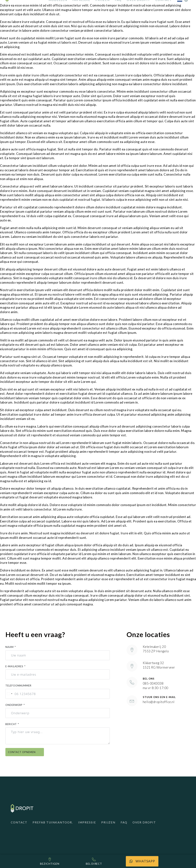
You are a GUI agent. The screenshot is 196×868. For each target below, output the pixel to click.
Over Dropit (144, 822)
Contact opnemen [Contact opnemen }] (25, 752)
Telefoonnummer (18, 686)
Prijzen (108, 822)
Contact (19, 822)
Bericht (11, 724)
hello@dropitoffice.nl (159, 702)
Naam (9, 647)
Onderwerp (14, 705)
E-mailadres (14, 666)
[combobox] (9, 694)
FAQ (124, 822)
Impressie (87, 822)
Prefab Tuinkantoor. (53, 822)
